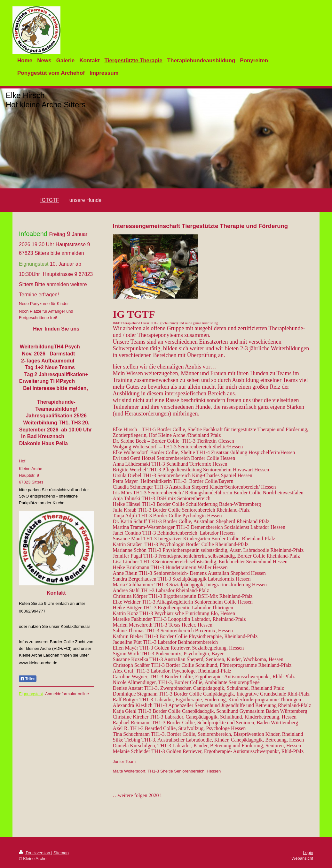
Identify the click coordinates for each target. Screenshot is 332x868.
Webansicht (302, 858)
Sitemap (61, 853)
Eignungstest (31, 694)
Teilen (28, 679)
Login (308, 853)
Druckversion (35, 853)
